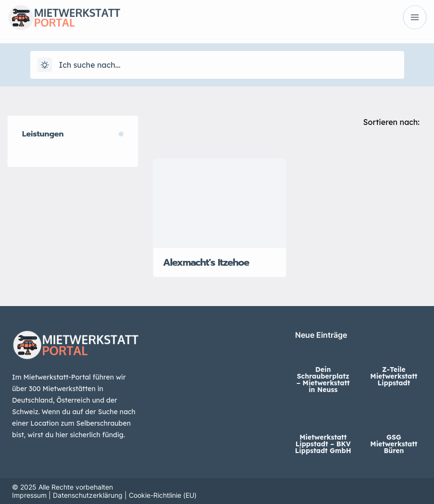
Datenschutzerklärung (88, 495)
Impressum (29, 495)
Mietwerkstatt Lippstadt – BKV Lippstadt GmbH (323, 444)
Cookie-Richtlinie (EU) (163, 495)
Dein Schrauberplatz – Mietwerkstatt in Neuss (323, 380)
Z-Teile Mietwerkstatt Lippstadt (394, 376)
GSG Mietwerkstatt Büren (394, 444)
